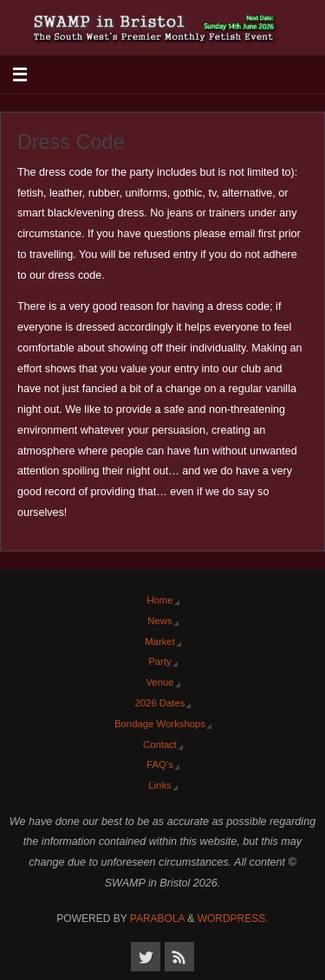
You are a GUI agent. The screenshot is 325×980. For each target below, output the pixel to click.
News (159, 621)
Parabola (157, 919)
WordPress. (233, 919)
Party (159, 661)
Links (159, 785)
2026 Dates (160, 703)
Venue (159, 682)
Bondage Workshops (160, 724)
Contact (160, 745)
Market (160, 642)
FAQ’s (160, 764)
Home (159, 600)
